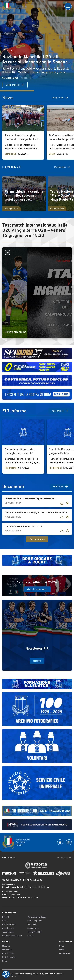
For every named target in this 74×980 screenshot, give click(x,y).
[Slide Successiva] (11, 50)
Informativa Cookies (54, 974)
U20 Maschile (8, 953)
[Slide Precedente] (4, 50)
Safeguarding (33, 928)
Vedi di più (61, 487)
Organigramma (9, 924)
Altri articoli (60, 411)
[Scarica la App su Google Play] (69, 842)
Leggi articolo (15, 85)
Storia (5, 921)
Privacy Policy (38, 974)
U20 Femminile (9, 957)
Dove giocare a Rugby (37, 917)
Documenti (32, 924)
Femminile (7, 950)
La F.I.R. (6, 917)
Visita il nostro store (37, 589)
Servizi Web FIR (34, 932)
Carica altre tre (37, 539)
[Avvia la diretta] (37, 253)
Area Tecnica (8, 928)
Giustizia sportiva (35, 921)
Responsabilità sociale (12, 936)
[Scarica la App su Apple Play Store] (60, 842)
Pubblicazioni (65, 953)
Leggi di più (60, 98)
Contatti (31, 936)
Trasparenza (8, 932)
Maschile (6, 946)
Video (61, 950)
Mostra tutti (64, 857)
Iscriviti (37, 661)
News (5, 961)
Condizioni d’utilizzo (22, 974)
